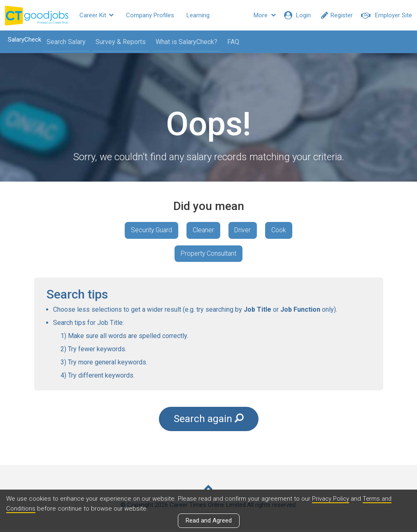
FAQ (232, 42)
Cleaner (203, 230)
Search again (209, 421)
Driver (244, 230)
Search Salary (64, 42)
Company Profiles (150, 15)
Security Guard (150, 230)
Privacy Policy (331, 499)
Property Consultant (208, 254)
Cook (281, 230)
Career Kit (97, 15)
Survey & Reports (119, 42)
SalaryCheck (23, 40)
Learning (198, 15)
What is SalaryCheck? (185, 42)
